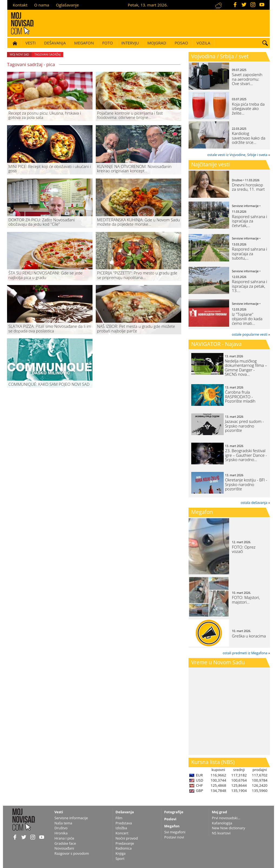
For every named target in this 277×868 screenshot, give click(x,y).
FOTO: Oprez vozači (244, 549)
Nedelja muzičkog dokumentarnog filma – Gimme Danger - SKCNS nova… (246, 368)
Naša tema (63, 823)
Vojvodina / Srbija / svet (220, 56)
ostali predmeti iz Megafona (245, 653)
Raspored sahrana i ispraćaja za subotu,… (249, 253)
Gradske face (65, 843)
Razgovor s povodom (72, 853)
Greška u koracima (249, 636)
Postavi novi (174, 837)
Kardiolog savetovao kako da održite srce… (248, 138)
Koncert (122, 833)
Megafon (84, 43)
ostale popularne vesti (250, 334)
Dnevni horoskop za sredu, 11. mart (248, 187)
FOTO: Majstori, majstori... (246, 600)
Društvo (61, 828)
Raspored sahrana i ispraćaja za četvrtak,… (249, 221)
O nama (42, 5)
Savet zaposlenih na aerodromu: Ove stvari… (247, 79)
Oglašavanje (67, 5)
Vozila (203, 43)
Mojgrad (157, 43)
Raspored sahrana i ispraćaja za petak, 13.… (249, 286)
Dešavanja (55, 43)
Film (119, 818)
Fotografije (174, 812)
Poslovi (170, 819)
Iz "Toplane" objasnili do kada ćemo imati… (247, 319)
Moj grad (219, 812)
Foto (108, 43)
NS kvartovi (221, 833)
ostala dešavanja (254, 503)
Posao (181, 43)
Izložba (121, 828)
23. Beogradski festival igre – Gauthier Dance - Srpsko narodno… (246, 455)
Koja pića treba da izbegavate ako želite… (248, 108)
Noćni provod (127, 838)
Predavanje (125, 843)
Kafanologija (222, 823)
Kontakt (20, 5)
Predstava (124, 823)
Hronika (61, 833)
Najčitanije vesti (210, 164)
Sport (120, 859)
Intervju (130, 43)
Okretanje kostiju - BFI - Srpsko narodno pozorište (246, 484)
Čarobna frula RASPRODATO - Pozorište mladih (240, 396)
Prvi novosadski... (226, 818)
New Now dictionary (228, 828)
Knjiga (121, 853)
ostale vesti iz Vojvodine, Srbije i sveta (237, 155)
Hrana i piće (64, 838)
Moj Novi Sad (19, 54)
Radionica (124, 848)
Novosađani (64, 848)
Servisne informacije (71, 818)
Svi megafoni (175, 832)
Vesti (31, 43)
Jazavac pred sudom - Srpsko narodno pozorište (245, 426)
